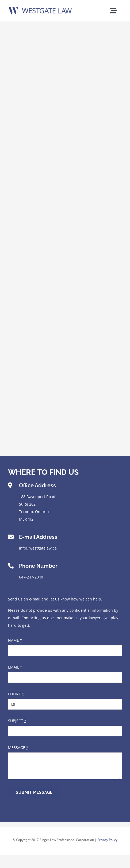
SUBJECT (17, 721)
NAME (15, 640)
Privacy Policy (107, 840)
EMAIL (15, 667)
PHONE (16, 694)
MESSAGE (18, 748)
